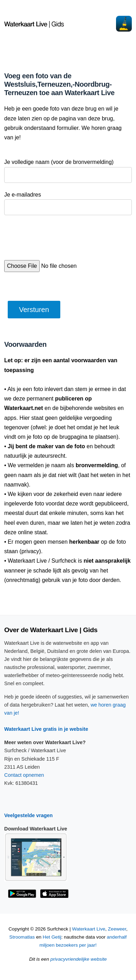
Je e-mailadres (23, 195)
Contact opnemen (24, 775)
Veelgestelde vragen (28, 815)
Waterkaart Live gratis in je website (46, 729)
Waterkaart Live (89, 929)
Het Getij (52, 937)
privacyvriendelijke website (79, 959)
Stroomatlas (22, 937)
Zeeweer (117, 929)
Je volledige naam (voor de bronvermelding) (59, 162)
